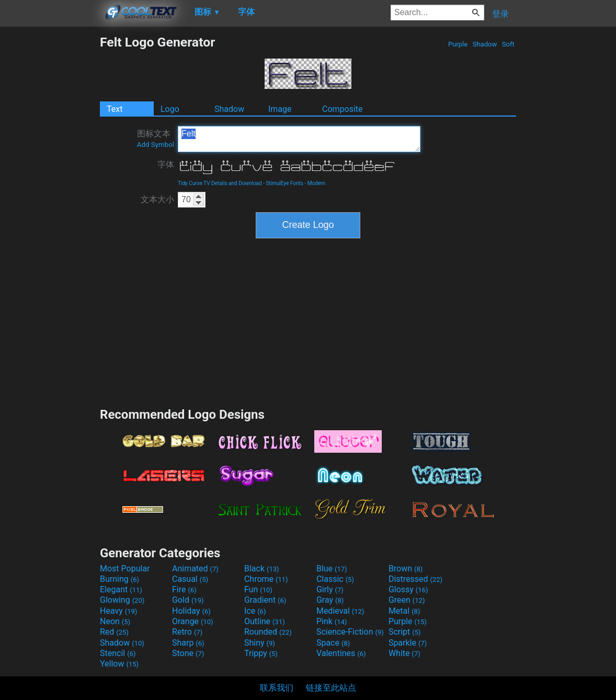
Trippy (261, 653)
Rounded (268, 632)
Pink (332, 621)
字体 (166, 164)
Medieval (340, 611)
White (404, 653)
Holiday (191, 611)
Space (333, 643)
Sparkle (408, 643)
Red (114, 632)
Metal (404, 611)
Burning (119, 579)
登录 (500, 14)
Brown (406, 569)
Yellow (119, 664)
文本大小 (157, 199)
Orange (193, 621)
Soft (508, 44)
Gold (188, 600)
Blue (332, 569)
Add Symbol (156, 145)
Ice (255, 611)
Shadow (484, 44)
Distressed (415, 579)
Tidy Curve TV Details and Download (220, 183)
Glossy (408, 589)
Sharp (188, 643)
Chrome (266, 579)
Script (405, 632)
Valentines (341, 653)
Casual (190, 579)
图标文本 (156, 139)
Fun (258, 589)
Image (280, 109)
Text (115, 109)
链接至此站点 (331, 688)
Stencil (118, 653)
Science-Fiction (350, 632)
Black (262, 569)
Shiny (260, 643)
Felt (299, 139)
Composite (343, 109)
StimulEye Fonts (284, 183)
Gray (330, 600)
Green (407, 600)
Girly (330, 589)
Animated (195, 569)
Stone (188, 653)
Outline (265, 621)
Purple (458, 44)
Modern (316, 183)
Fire (184, 589)
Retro (187, 632)
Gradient (265, 600)
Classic (335, 579)
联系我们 (277, 688)
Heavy (118, 611)
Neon (115, 621)
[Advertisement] (50, 191)
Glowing (122, 600)
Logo (170, 109)
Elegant (121, 589)
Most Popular (125, 569)
